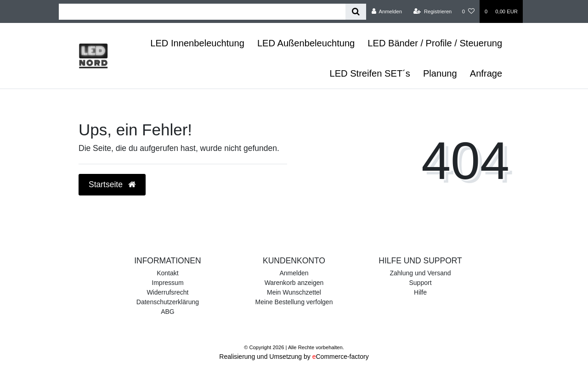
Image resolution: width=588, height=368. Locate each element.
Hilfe (420, 292)
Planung (440, 73)
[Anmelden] (387, 11)
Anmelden (294, 273)
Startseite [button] (112, 184)
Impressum (167, 283)
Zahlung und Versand (420, 273)
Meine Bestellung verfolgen (294, 302)
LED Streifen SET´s (370, 73)
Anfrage (486, 73)
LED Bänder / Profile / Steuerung (435, 43)
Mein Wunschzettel (294, 292)
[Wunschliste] (468, 11)
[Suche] (356, 12)
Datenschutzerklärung (168, 302)
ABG (168, 312)
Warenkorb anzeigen (294, 283)
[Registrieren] (433, 11)
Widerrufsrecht (167, 292)
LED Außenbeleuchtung (306, 43)
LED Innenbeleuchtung (197, 43)
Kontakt (167, 273)
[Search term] (202, 12)
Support (421, 283)
